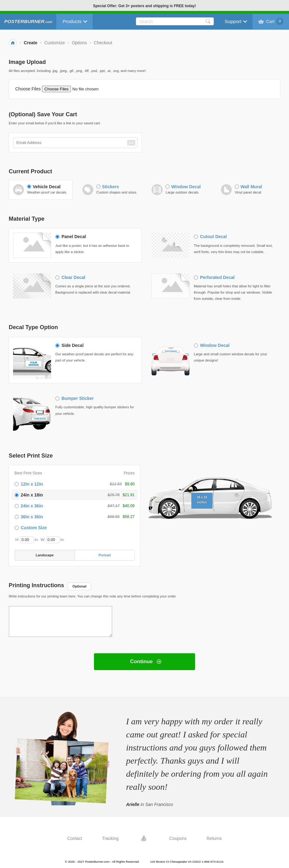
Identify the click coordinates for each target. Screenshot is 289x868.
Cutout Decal (213, 237)
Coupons (178, 838)
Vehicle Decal (47, 187)
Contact (75, 838)
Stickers (110, 187)
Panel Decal (74, 237)
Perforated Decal (217, 277)
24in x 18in (32, 495)
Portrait (105, 555)
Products (72, 21)
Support (233, 21)
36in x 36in (32, 517)
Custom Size (34, 528)
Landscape (45, 555)
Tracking (110, 838)
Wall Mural (251, 187)
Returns (214, 838)
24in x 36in (32, 506)
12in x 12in (32, 484)
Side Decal (73, 345)
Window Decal (186, 187)
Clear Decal (73, 277)
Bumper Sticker (78, 398)
